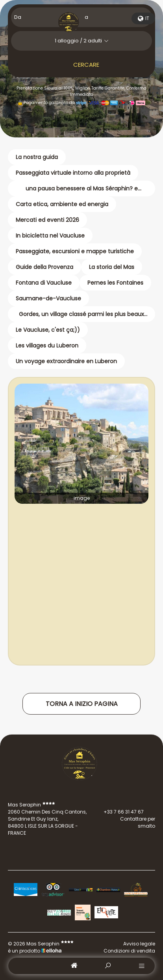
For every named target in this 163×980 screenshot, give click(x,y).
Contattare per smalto (125, 822)
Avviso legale (139, 944)
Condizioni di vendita (129, 951)
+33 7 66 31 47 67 (119, 812)
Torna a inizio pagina (82, 704)
